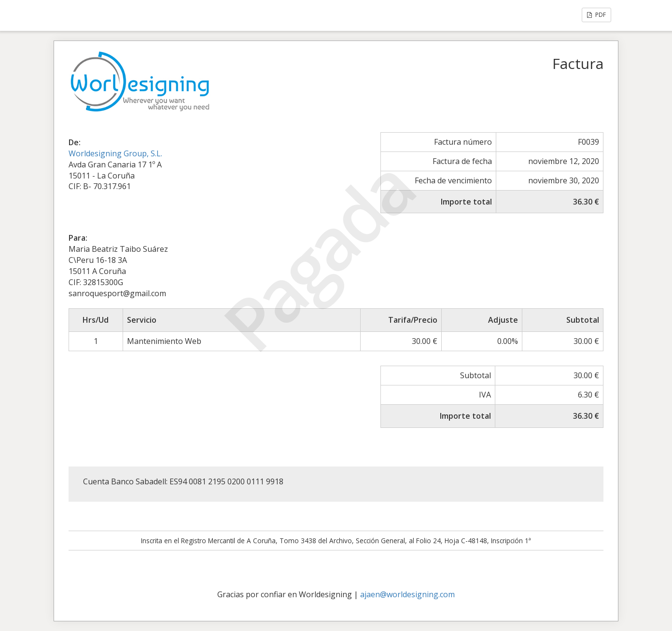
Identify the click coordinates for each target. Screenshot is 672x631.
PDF (596, 15)
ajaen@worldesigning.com (407, 594)
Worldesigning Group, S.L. (115, 153)
